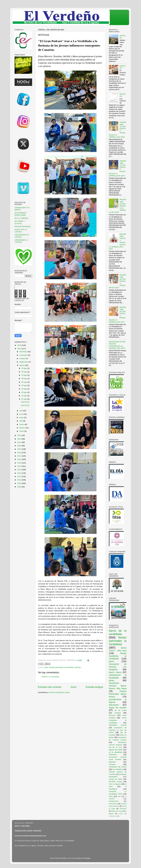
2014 (20, 466)
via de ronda (120, 710)
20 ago (24, 372)
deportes (112, 762)
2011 (20, 476)
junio (21, 414)
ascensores (113, 804)
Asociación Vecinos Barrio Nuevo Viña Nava (118, 686)
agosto (22, 365)
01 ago (24, 399)
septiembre (24, 362)
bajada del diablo (116, 750)
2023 (20, 435)
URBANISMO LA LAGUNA (21, 241)
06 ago (24, 382)
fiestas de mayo (117, 811)
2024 (20, 349)
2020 (20, 446)
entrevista (123, 809)
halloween (113, 755)
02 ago (24, 396)
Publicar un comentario (50, 677)
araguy (121, 814)
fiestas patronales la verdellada (62, 667)
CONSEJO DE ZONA (118, 767)
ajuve (46, 667)
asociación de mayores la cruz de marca (118, 730)
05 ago (24, 385)
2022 (20, 439)
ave (119, 796)
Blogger (88, 858)
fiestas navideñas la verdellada (118, 656)
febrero (22, 428)
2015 (20, 463)
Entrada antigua (94, 687)
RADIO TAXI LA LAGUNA (21, 231)
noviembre (24, 355)
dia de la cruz (115, 747)
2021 (20, 442)
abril (21, 421)
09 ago (24, 379)
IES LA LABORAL (22, 218)
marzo (22, 424)
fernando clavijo (115, 782)
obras (112, 680)
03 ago (24, 392)
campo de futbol (116, 779)
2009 (20, 483)
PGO (111, 796)
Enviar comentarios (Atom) (60, 692)
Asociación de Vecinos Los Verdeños (118, 667)
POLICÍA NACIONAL (23, 227)
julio (21, 411)
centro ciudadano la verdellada (118, 720)
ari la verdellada (116, 752)
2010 (20, 480)
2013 (20, 470)
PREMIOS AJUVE (118, 725)
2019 (20, 449)
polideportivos (114, 801)
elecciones (114, 705)
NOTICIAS (25, 402)
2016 (20, 459)
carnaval (112, 764)
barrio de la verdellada (118, 632)
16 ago (24, 375)
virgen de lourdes (118, 708)
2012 (20, 473)
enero (22, 431)
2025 (20, 345)
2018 (20, 453)
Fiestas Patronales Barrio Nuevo (118, 694)
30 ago (24, 368)
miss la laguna (115, 784)
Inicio (73, 687)
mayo (22, 418)
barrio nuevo (115, 672)
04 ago (24, 389)
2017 (20, 456)
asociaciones (113, 816)
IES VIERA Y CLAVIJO (20, 222)
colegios (118, 713)
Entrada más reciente (50, 687)
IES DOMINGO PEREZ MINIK (21, 214)
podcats (78, 667)
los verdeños (118, 769)
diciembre (23, 352)
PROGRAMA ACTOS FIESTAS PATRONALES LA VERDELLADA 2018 (117, 345)
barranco (112, 715)
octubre (23, 359)
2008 (20, 487)
